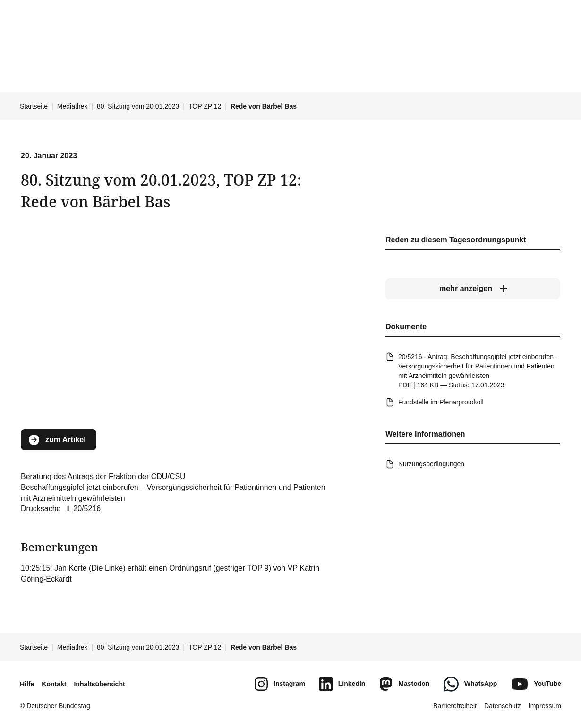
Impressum (545, 706)
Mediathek (73, 106)
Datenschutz (503, 706)
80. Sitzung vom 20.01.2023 (138, 106)
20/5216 (82, 509)
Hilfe (27, 684)
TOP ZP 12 (205, 106)
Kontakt (54, 684)
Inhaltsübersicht (99, 684)
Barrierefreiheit (455, 706)
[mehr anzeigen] (473, 289)
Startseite (34, 106)
